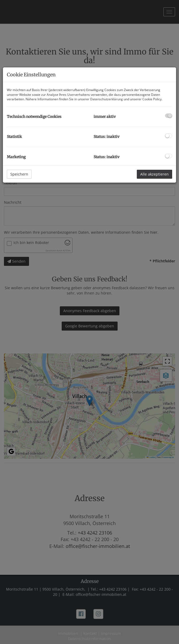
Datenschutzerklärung (107, 99)
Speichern (19, 174)
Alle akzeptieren (154, 174)
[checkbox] (169, 116)
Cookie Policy (152, 99)
